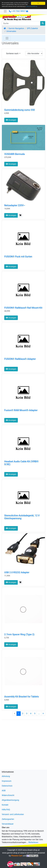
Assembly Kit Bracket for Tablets (22, 697)
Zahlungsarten (8, 819)
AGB (4, 791)
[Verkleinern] (5, 11)
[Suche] (21, 23)
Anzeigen (11, 120)
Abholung (6, 776)
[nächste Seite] (43, 714)
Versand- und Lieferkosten (13, 814)
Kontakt (5, 805)
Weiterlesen (33, 842)
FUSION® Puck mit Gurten (18, 257)
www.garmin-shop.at (11, 853)
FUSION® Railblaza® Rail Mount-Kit (23, 308)
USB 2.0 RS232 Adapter (17, 572)
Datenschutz (7, 786)
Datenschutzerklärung (32, 6)
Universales (11, 31)
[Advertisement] (23, 745)
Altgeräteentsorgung (10, 800)
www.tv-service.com (29, 853)
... (39, 714)
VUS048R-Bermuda (15, 154)
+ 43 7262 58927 (17, 11)
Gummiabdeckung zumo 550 (20, 110)
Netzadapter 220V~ (15, 205)
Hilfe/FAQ (6, 810)
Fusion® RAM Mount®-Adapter (21, 410)
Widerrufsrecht (8, 795)
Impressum (7, 781)
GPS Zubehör (32, 28)
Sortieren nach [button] (13, 54)
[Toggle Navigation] (7, 38)
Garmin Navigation (16, 28)
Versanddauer (8, 824)
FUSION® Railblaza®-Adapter (20, 359)
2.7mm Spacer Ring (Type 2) (19, 634)
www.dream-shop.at (31, 850)
